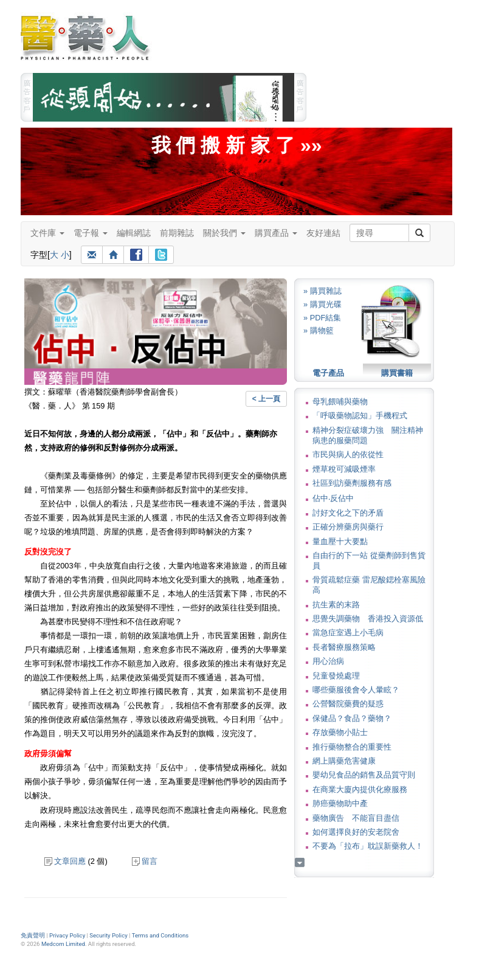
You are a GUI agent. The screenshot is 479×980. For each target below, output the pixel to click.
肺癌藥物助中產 (340, 803)
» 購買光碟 (322, 304)
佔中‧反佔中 (333, 498)
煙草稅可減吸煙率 (344, 469)
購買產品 (276, 233)
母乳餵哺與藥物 (340, 402)
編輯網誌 (134, 233)
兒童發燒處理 (336, 676)
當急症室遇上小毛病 (348, 633)
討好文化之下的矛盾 (348, 513)
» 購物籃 (319, 330)
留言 (145, 861)
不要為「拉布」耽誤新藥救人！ (368, 846)
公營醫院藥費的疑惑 (348, 704)
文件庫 (47, 233)
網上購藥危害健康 (344, 761)
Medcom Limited (63, 944)
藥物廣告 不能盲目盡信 (356, 818)
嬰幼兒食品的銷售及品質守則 (364, 775)
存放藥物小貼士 (340, 732)
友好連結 (323, 233)
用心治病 (328, 661)
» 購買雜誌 (322, 291)
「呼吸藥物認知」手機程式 (360, 416)
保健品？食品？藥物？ (352, 718)
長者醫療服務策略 (344, 647)
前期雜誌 (177, 233)
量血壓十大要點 (340, 541)
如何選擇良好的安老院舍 (356, 832)
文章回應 (65, 861)
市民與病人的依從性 (348, 454)
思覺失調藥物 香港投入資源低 (368, 619)
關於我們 (224, 233)
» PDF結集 (322, 318)
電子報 (91, 233)
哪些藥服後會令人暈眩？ (356, 690)
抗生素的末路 (336, 605)
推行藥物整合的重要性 (352, 747)
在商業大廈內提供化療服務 (360, 789)
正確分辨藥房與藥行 (348, 527)
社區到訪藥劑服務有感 (352, 483)
